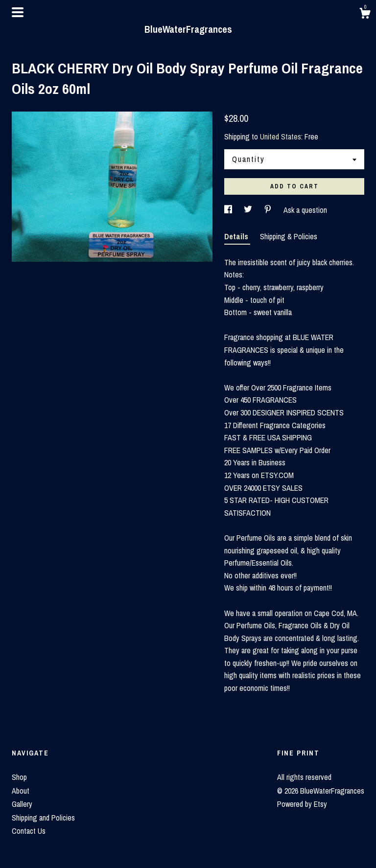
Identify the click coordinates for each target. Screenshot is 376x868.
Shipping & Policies (289, 236)
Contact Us (29, 831)
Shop (19, 777)
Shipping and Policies (43, 818)
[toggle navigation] (18, 12)
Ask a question (305, 210)
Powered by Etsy (302, 804)
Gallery (22, 804)
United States (281, 137)
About (21, 791)
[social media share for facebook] (229, 210)
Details (237, 236)
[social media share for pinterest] (269, 210)
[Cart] (365, 15)
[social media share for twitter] (249, 210)
